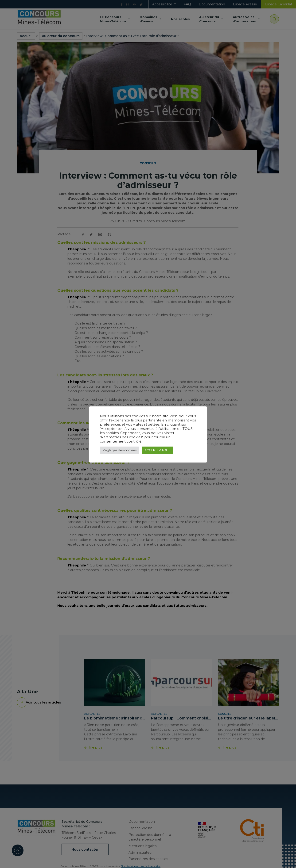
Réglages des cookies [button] (120, 450)
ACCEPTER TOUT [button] (157, 450)
